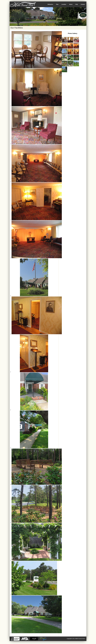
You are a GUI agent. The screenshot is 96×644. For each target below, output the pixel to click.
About (71, 4)
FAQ (77, 4)
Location (64, 4)
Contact (83, 4)
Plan (57, 4)
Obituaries (50, 4)
